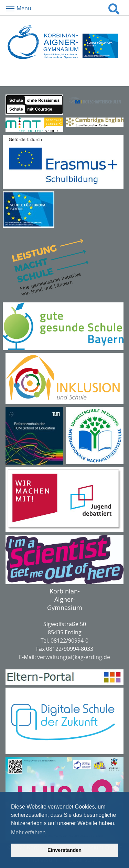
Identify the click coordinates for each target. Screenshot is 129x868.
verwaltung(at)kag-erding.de (74, 657)
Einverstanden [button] (64, 850)
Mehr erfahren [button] (28, 832)
